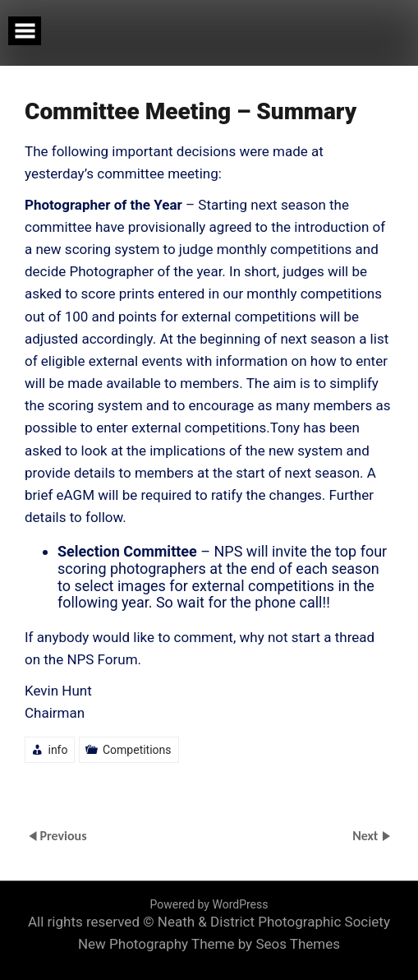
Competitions (137, 750)
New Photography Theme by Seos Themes (209, 944)
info (57, 750)
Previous (63, 836)
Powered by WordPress (209, 904)
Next (367, 836)
